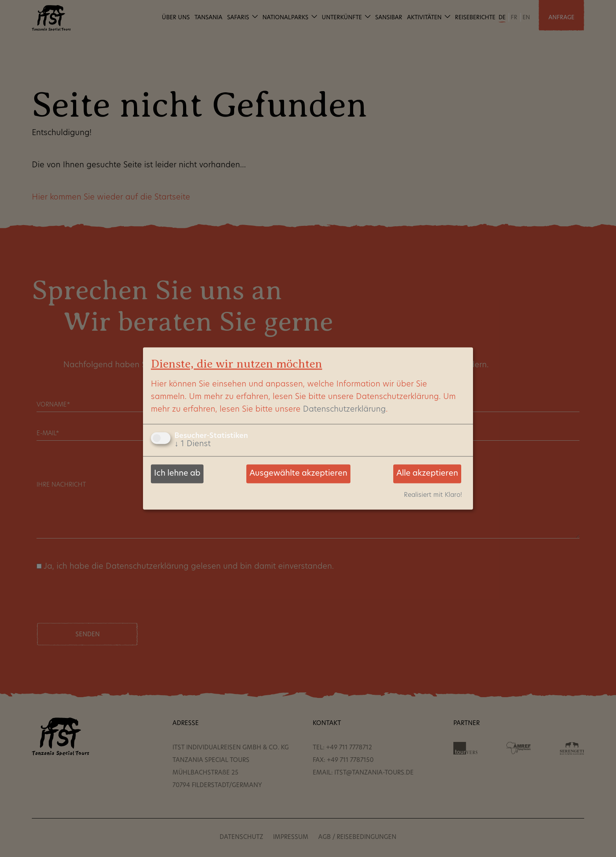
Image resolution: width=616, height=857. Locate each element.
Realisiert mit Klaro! (433, 496)
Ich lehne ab (177, 474)
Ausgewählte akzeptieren (298, 474)
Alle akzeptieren (427, 474)
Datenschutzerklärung (344, 410)
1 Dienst (192, 444)
